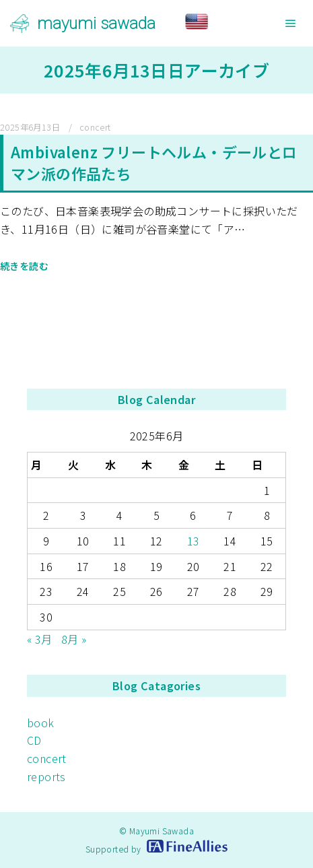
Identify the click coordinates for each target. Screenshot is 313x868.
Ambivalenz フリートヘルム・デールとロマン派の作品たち (154, 162)
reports (46, 776)
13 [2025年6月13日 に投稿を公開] (194, 541)
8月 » (74, 639)
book (41, 723)
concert (95, 127)
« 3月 (40, 639)
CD (34, 740)
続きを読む (24, 266)
